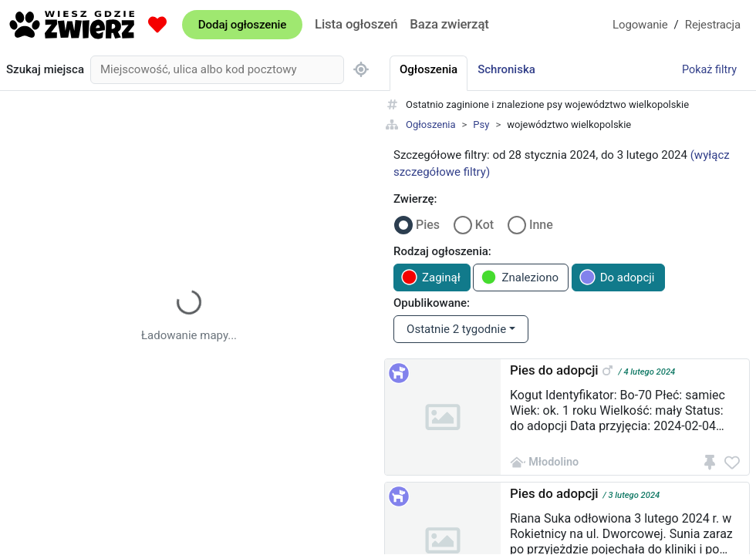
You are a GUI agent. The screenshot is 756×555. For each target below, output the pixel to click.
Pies (428, 225)
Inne (541, 225)
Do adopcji (617, 277)
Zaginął (431, 277)
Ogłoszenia (431, 124)
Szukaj (45, 70)
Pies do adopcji (554, 370)
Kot (484, 225)
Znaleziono (520, 277)
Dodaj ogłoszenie (242, 25)
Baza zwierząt (449, 24)
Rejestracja (713, 25)
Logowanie (640, 25)
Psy (481, 124)
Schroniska (506, 69)
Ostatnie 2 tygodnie (456, 329)
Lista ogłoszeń (356, 24)
